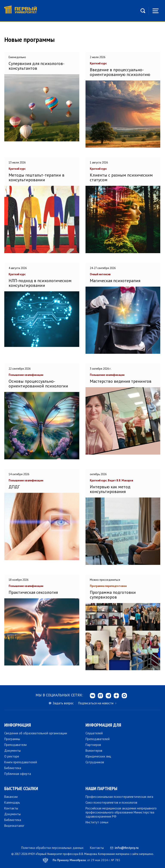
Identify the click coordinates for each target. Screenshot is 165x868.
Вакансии (11, 797)
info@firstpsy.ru (127, 848)
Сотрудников (95, 762)
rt (100, 696)
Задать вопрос (63, 703)
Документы (12, 751)
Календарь (12, 802)
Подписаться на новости (96, 703)
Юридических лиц (98, 756)
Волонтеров (94, 751)
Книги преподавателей (21, 762)
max (124, 696)
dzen (116, 696)
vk (92, 696)
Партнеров (93, 745)
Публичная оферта (18, 774)
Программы (12, 739)
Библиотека (13, 768)
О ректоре (12, 756)
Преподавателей (98, 739)
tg (108, 696)
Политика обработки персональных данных (52, 848)
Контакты (11, 808)
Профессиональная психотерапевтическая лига (119, 797)
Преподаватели (15, 745)
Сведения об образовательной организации (36, 733)
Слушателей (94, 733)
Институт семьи (97, 822)
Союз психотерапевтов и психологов (111, 802)
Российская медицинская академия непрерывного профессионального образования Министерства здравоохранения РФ (121, 812)
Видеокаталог (14, 826)
